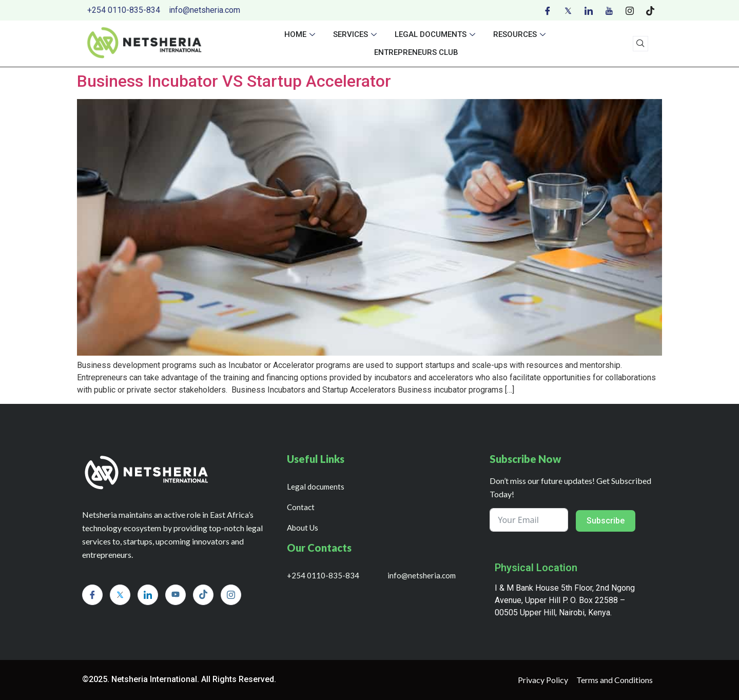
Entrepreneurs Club (416, 52)
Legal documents (436, 34)
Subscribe (606, 521)
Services (356, 34)
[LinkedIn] (589, 10)
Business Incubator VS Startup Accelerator (234, 81)
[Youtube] (609, 10)
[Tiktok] (650, 10)
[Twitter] (568, 10)
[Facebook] (548, 10)
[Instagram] (630, 10)
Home (301, 34)
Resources (521, 34)
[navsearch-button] (640, 44)
